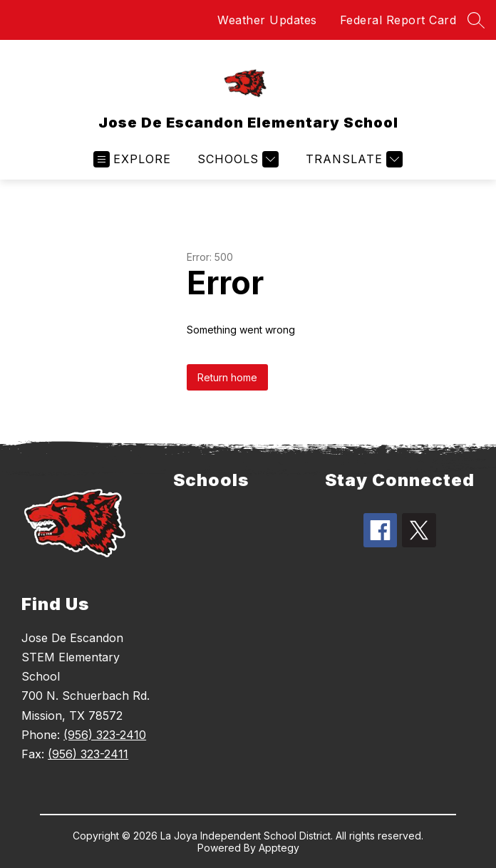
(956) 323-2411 (88, 754)
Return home (227, 377)
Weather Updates (267, 20)
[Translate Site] (352, 159)
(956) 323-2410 (105, 735)
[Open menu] (132, 159)
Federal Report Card (398, 20)
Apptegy (279, 848)
